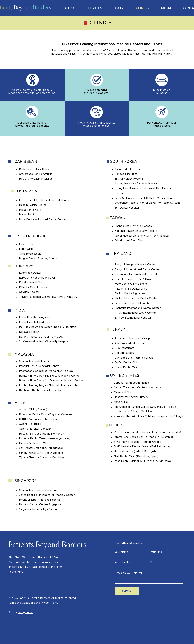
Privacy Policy (49, 603)
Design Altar (25, 612)
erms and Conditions (22, 603)
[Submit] (127, 591)
